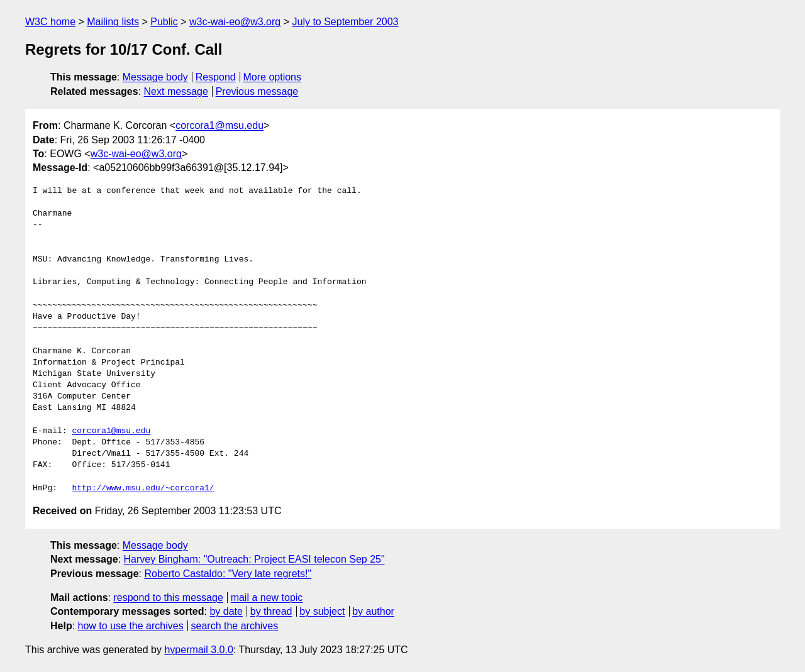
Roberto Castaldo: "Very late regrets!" (228, 574)
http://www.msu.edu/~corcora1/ (143, 488)
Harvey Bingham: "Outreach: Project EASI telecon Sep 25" (254, 559)
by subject (322, 611)
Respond (216, 77)
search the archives (235, 626)
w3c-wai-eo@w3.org (235, 22)
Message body (155, 77)
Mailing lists (113, 22)
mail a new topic (267, 598)
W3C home (50, 22)
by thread (271, 611)
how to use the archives (131, 626)
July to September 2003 (345, 22)
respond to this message (168, 598)
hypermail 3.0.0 (198, 650)
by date (226, 611)
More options (273, 77)
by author (373, 611)
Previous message (257, 91)
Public (164, 22)
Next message (176, 91)
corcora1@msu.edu (219, 125)
